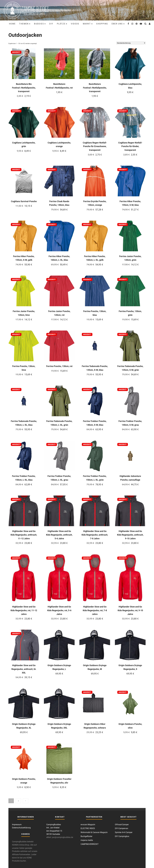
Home (12, 24)
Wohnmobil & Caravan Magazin (94, 832)
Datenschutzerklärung (21, 828)
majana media (87, 840)
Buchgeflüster (86, 836)
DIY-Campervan (122, 828)
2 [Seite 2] (18, 801)
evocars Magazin (88, 825)
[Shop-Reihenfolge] (131, 43)
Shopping (102, 24)
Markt (87, 24)
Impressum (17, 825)
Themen (24, 24)
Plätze (61, 24)
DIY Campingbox (122, 836)
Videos (75, 24)
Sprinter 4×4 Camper (124, 832)
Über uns (117, 24)
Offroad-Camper (122, 825)
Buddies (39, 24)
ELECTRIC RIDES (88, 828)
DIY (51, 24)
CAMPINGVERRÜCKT (90, 844)
